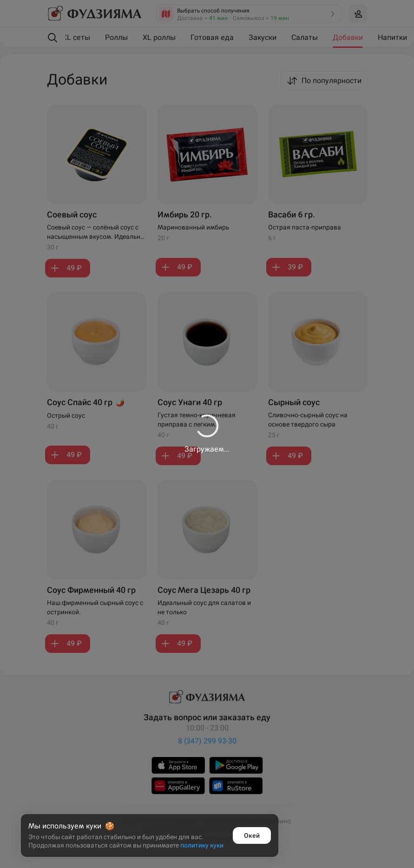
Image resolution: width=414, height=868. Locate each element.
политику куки (202, 845)
